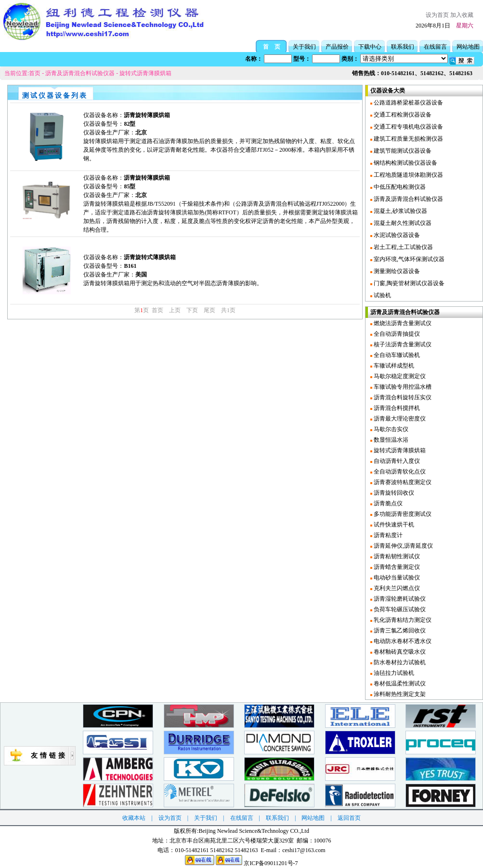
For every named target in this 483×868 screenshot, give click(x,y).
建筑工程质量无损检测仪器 (408, 139)
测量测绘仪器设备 (396, 271)
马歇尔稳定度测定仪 (399, 376)
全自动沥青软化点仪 (399, 472)
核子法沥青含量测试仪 (402, 344)
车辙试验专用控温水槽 (402, 387)
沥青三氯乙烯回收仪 (399, 631)
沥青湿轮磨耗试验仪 (399, 599)
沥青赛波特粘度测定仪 (402, 482)
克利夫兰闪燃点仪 (396, 588)
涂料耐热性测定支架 (399, 694)
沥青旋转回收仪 (393, 493)
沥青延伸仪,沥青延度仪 (403, 546)
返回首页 (349, 818)
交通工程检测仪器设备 (402, 115)
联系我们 (403, 47)
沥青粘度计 (387, 535)
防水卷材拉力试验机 (399, 662)
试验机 (382, 295)
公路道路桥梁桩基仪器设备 (408, 103)
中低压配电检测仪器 (399, 187)
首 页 (272, 47)
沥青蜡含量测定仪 (396, 567)
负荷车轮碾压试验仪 (399, 609)
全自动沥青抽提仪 (396, 334)
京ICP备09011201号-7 (271, 863)
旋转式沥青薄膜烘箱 (145, 73)
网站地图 (468, 47)
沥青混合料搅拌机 (396, 408)
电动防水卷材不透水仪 (402, 641)
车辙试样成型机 (393, 366)
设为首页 (437, 15)
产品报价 (337, 47)
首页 (35, 73)
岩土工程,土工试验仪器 (403, 247)
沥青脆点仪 (387, 503)
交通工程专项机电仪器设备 (408, 127)
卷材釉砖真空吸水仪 (399, 652)
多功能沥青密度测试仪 (402, 514)
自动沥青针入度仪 (396, 461)
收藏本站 (134, 818)
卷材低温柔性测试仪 (399, 684)
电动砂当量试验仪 (396, 578)
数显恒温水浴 (390, 440)
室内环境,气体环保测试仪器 (408, 259)
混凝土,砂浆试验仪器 (400, 211)
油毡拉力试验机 (393, 673)
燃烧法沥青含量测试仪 (402, 323)
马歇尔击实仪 (390, 429)
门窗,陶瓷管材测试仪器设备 (408, 283)
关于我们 (304, 47)
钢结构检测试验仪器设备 (405, 163)
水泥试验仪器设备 (396, 235)
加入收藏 (462, 15)
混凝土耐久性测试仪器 (402, 223)
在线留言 (435, 47)
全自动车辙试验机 (396, 355)
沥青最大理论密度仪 (399, 419)
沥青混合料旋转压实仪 (402, 397)
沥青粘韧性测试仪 (396, 556)
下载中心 (370, 47)
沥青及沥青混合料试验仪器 (80, 73)
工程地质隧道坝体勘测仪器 (408, 175)
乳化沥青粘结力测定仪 (402, 620)
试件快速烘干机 (393, 525)
